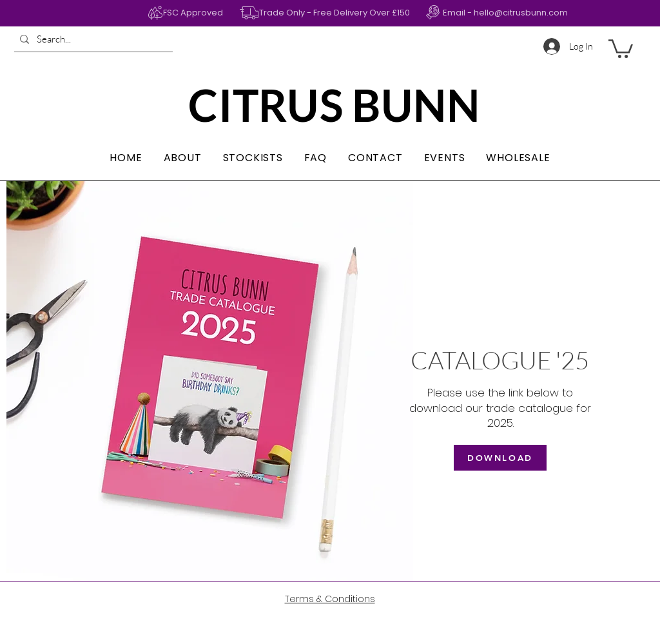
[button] (621, 48)
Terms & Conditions (330, 599)
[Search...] (91, 39)
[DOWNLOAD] (500, 458)
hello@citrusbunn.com (521, 13)
